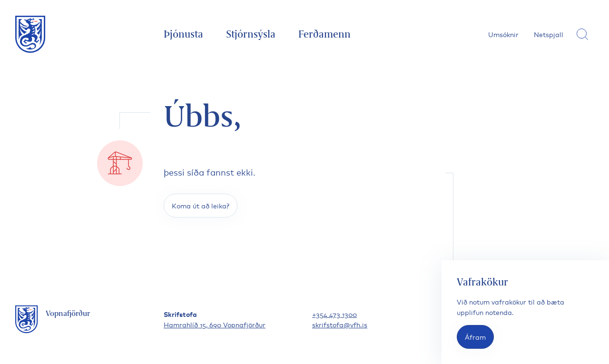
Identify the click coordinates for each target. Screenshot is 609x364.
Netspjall (549, 34)
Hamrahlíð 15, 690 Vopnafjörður (215, 324)
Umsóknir (503, 34)
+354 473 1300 (334, 314)
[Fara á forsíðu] (30, 34)
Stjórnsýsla (251, 34)
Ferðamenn (324, 34)
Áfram (475, 337)
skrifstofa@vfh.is (340, 324)
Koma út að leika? (201, 205)
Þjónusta (183, 34)
